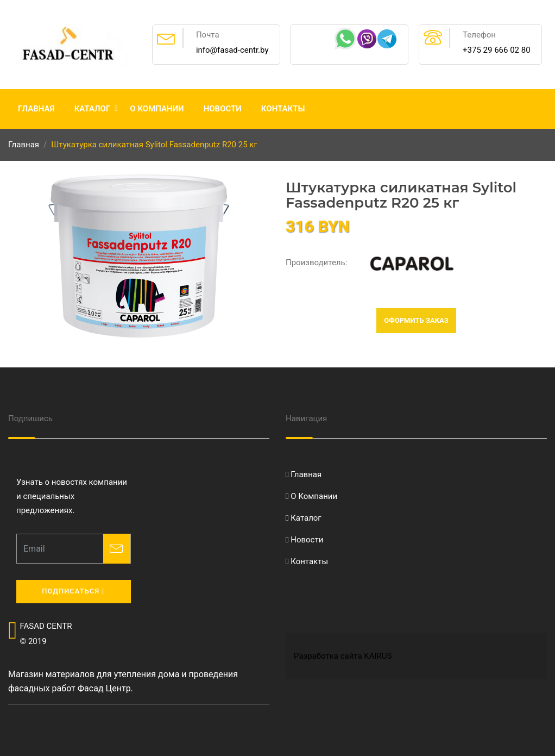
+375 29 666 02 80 (497, 50)
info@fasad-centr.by (232, 50)
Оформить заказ (416, 320)
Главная (36, 109)
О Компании (157, 109)
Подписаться (73, 591)
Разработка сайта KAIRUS (343, 656)
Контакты (283, 109)
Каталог (93, 109)
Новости (223, 109)
